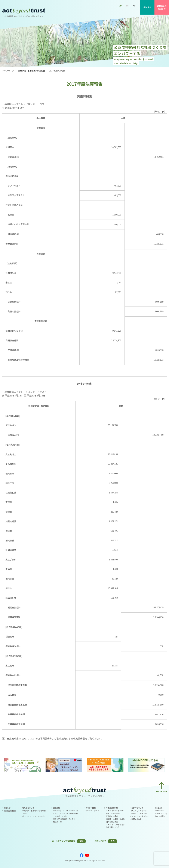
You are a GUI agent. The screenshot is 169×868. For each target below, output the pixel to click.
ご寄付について (137, 808)
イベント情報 (127, 11)
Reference (159, 811)
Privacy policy (161, 813)
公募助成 (113, 11)
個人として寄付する (139, 811)
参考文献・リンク (113, 827)
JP (120, 6)
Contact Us (160, 816)
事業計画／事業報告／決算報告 (31, 71)
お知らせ (7, 808)
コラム (25, 813)
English (159, 808)
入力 (113, 841)
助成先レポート (59, 822)
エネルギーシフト (60, 816)
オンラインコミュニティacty (33, 816)
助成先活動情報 (10, 811)
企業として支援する (162, 7)
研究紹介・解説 (112, 816)
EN (127, 6)
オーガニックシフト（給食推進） (66, 813)
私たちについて (98, 11)
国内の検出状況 (112, 822)
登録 (81, 841)
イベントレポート (92, 811)
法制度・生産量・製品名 (115, 819)
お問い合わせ (136, 819)
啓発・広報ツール (113, 813)
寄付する (147, 7)
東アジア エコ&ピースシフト (64, 819)
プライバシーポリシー (140, 816)
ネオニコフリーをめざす (115, 825)
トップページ (8, 71)
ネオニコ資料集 (112, 808)
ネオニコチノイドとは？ (115, 811)
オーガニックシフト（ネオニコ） (66, 811)
